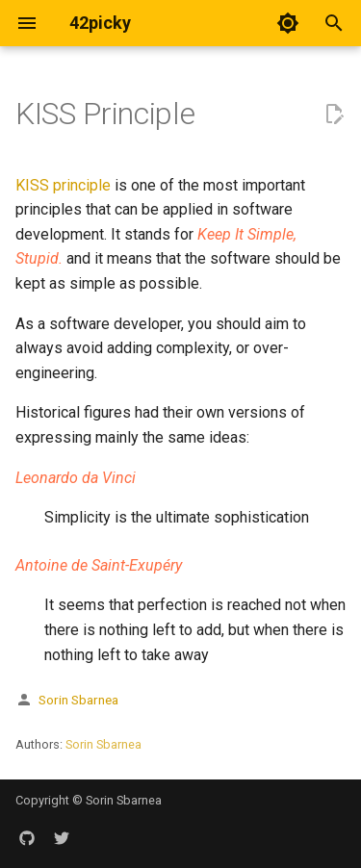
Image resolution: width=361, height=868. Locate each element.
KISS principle (63, 185)
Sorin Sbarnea (78, 700)
